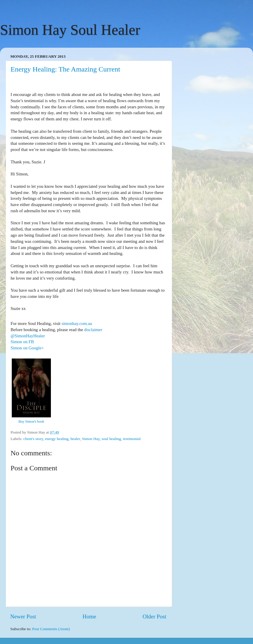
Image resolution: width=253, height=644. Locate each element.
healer (75, 439)
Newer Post (23, 616)
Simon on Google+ (27, 348)
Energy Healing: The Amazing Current (65, 69)
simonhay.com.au (77, 323)
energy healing (57, 439)
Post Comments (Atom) (51, 629)
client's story (33, 439)
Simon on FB (22, 342)
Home (89, 616)
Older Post (154, 616)
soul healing (111, 439)
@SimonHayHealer (28, 336)
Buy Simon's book (31, 421)
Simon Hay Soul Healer (70, 30)
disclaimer (93, 330)
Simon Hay (91, 439)
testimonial (132, 439)
